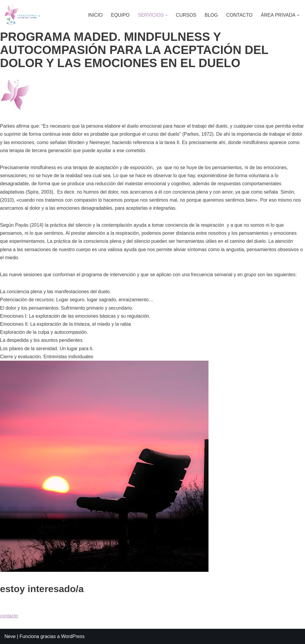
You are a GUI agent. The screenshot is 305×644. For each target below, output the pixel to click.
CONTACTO (239, 15)
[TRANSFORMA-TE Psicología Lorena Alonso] (22, 15)
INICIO (95, 15)
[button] (166, 15)
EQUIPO (120, 15)
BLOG (211, 15)
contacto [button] (9, 616)
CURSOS (186, 15)
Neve (10, 636)
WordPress (73, 636)
